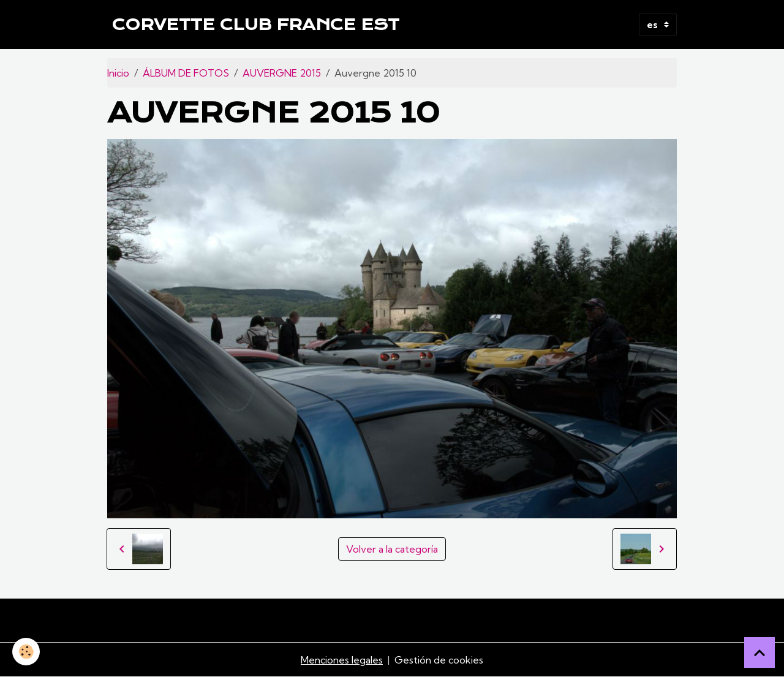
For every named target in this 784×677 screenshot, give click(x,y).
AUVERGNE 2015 (282, 73)
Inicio (118, 73)
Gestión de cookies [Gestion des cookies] (439, 660)
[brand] (256, 25)
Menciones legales (342, 660)
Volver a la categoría (392, 549)
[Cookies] (26, 652)
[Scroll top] (759, 652)
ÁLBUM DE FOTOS (186, 73)
